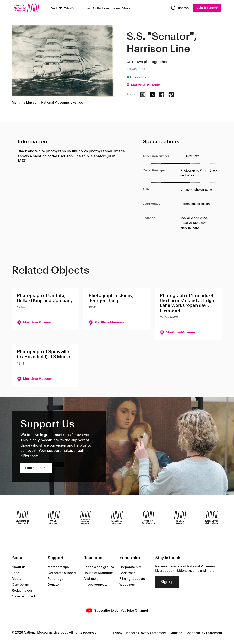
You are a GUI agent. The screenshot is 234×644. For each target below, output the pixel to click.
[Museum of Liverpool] (22, 518)
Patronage (55, 579)
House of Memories (99, 573)
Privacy (117, 633)
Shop (126, 9)
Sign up (167, 582)
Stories (86, 9)
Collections (101, 9)
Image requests (96, 585)
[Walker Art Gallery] (148, 518)
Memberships (58, 567)
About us (19, 567)
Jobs (15, 573)
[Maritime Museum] (117, 518)
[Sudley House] (180, 518)
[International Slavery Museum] (85, 518)
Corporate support (62, 573)
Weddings (127, 585)
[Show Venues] (60, 9)
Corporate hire (131, 567)
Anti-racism (92, 579)
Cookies (176, 633)
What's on (71, 9)
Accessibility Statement (204, 633)
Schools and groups (99, 567)
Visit (54, 9)
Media (16, 579)
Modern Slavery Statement (146, 633)
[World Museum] (54, 518)
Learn (116, 9)
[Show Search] (178, 8)
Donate (53, 585)
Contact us (20, 585)
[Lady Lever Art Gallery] (212, 518)
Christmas (127, 573)
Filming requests (132, 579)
